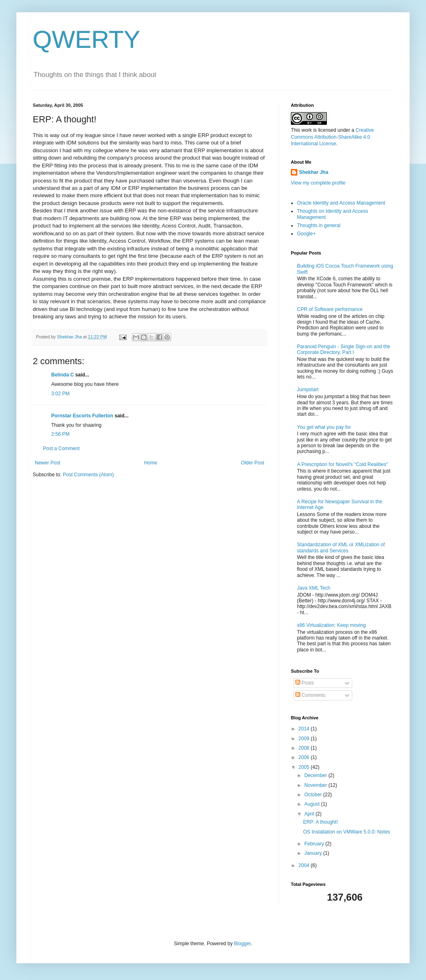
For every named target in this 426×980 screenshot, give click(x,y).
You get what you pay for (324, 427)
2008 (305, 748)
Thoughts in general (319, 225)
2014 (305, 729)
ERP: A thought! (321, 822)
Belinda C (62, 375)
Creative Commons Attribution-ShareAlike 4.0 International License (332, 137)
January (314, 853)
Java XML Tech (314, 588)
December (316, 775)
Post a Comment (61, 448)
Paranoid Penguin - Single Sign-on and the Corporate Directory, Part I (344, 349)
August (313, 804)
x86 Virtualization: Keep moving (331, 625)
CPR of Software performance (330, 309)
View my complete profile (318, 183)
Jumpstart (308, 390)
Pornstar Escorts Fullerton (82, 416)
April (310, 814)
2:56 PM (60, 434)
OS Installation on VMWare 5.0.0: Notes (347, 832)
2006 (305, 757)
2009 (305, 739)
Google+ (306, 234)
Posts (305, 683)
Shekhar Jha (314, 172)
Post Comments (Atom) (88, 475)
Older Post (253, 463)
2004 (305, 865)
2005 (305, 767)
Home (151, 463)
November (316, 785)
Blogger (242, 944)
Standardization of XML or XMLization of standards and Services (341, 547)
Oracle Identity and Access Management (341, 203)
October (314, 795)
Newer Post (48, 463)
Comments (310, 695)
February (315, 844)
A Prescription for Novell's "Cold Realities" (342, 464)
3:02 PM (60, 394)
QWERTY (86, 39)
